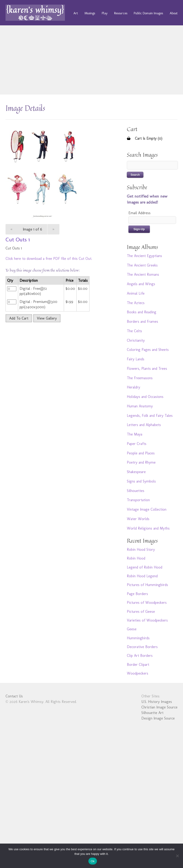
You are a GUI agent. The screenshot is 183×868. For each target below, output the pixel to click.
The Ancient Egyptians (144, 256)
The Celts (134, 331)
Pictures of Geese (141, 612)
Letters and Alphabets (144, 425)
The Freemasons (140, 378)
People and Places (141, 453)
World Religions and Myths (148, 528)
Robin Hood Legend (142, 576)
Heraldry (134, 387)
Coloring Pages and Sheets (148, 350)
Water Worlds (138, 519)
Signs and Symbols (141, 481)
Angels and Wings (141, 284)
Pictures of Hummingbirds (147, 585)
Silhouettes (136, 491)
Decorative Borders (142, 647)
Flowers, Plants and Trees (147, 369)
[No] (177, 856)
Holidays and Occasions (145, 397)
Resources (121, 13)
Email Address (139, 213)
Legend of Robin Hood (145, 567)
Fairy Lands (136, 359)
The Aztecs (136, 303)
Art (76, 13)
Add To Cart (19, 318)
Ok (93, 861)
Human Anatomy (140, 406)
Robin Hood (136, 558)
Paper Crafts (137, 444)
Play (105, 13)
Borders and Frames (142, 321)
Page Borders (137, 594)
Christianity (136, 340)
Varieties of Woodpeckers (147, 620)
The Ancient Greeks (142, 265)
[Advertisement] (92, 60)
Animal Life (136, 293)
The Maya (135, 434)
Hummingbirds (138, 638)
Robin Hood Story (141, 550)
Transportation (138, 500)
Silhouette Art (152, 713)
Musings (90, 13)
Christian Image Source (159, 707)
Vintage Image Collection (147, 509)
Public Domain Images (148, 13)
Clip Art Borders (140, 656)
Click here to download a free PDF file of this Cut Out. (49, 259)
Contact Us (14, 696)
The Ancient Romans (143, 274)
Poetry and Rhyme (141, 462)
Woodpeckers (138, 673)
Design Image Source (158, 718)
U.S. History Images (157, 702)
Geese (132, 629)
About (174, 13)
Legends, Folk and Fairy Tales (150, 416)
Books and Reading (142, 312)
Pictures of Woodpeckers (147, 603)
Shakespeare (136, 472)
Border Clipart (138, 665)
